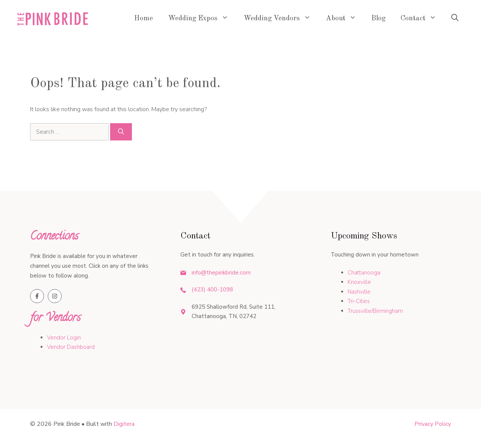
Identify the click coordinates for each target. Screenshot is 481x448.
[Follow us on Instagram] (55, 296)
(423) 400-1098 (212, 290)
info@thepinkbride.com (221, 273)
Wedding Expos (202, 19)
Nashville (359, 292)
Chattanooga (364, 273)
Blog (378, 19)
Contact (422, 19)
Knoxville (359, 282)
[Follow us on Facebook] (37, 296)
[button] (455, 19)
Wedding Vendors (281, 19)
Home (144, 19)
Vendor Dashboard (71, 347)
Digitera (124, 424)
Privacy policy (433, 424)
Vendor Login (64, 338)
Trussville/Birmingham (375, 311)
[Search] (121, 132)
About (345, 19)
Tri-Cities (359, 301)
